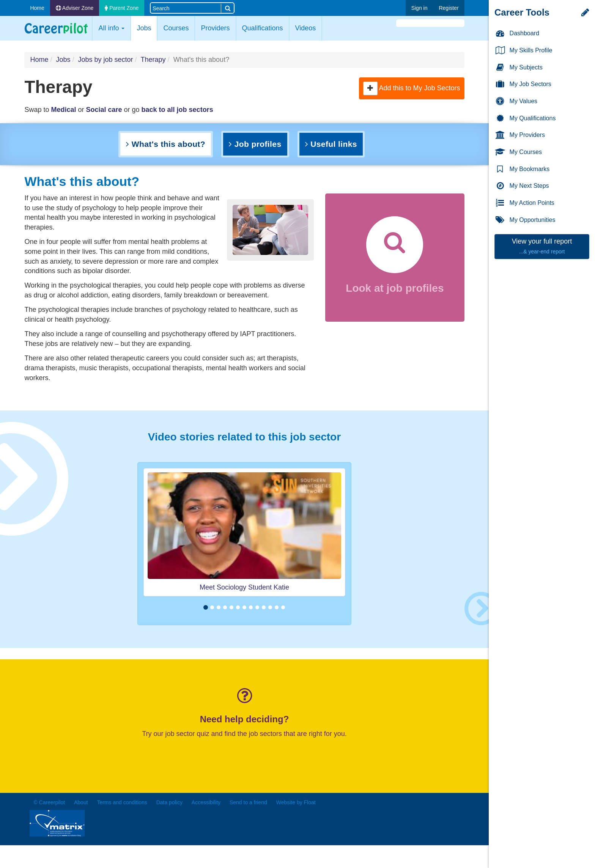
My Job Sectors (523, 84)
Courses (176, 28)
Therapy (153, 60)
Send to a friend (248, 802)
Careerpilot (56, 28)
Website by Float (296, 802)
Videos (306, 28)
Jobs (147, 28)
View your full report (542, 246)
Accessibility (206, 802)
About (81, 802)
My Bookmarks (522, 169)
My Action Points (525, 203)
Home (37, 8)
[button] (370, 88)
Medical (63, 110)
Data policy (169, 802)
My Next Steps (522, 186)
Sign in (419, 8)
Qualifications (263, 28)
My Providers (520, 135)
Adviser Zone (75, 8)
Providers (215, 28)
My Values (516, 101)
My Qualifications (525, 119)
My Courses (518, 152)
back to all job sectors (177, 110)
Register (449, 8)
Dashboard (517, 34)
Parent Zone (122, 8)
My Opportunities (525, 220)
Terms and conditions (122, 802)
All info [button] (111, 28)
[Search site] (186, 8)
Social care (104, 110)
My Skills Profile (523, 51)
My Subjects (519, 68)
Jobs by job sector (105, 60)
